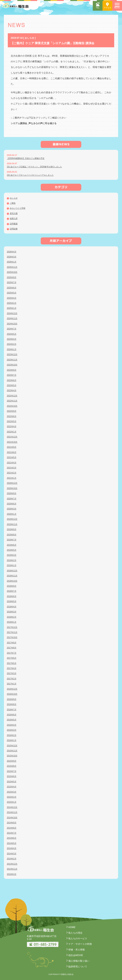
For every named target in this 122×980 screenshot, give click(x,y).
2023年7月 (12, 375)
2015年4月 (12, 787)
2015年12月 (12, 746)
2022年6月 (12, 416)
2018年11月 (12, 576)
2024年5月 (12, 334)
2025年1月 (12, 308)
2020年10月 (12, 488)
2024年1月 (12, 349)
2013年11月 (12, 869)
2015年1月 (12, 802)
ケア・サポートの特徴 (80, 944)
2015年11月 (12, 751)
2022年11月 (12, 401)
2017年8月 (12, 648)
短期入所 (14, 218)
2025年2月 (12, 303)
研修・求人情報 (77, 950)
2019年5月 (12, 550)
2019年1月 (12, 565)
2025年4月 (12, 298)
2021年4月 (12, 463)
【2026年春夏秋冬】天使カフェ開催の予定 (26, 158)
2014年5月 (12, 843)
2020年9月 (12, 493)
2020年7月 (12, 499)
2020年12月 (12, 483)
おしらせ (14, 198)
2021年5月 (12, 457)
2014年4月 (12, 848)
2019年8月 (12, 535)
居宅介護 (14, 213)
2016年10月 (12, 694)
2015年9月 (12, 761)
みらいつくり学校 (18, 208)
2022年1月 (12, 432)
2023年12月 (12, 354)
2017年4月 (12, 668)
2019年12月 (12, 519)
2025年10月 (12, 272)
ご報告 (13, 203)
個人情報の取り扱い (79, 961)
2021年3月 (12, 468)
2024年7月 (12, 329)
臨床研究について (78, 967)
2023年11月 (12, 360)
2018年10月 (12, 581)
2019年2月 (12, 560)
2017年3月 (12, 673)
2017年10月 (12, 637)
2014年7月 (12, 833)
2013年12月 (12, 864)
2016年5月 (12, 720)
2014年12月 (12, 807)
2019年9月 (12, 529)
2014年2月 (12, 859)
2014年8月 (12, 828)
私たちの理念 (75, 933)
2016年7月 (12, 710)
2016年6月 (12, 715)
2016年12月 (12, 689)
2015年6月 (12, 776)
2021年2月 (12, 473)
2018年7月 (12, 591)
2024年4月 (12, 339)
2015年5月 (12, 782)
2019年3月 (12, 555)
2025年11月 (12, 267)
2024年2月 (12, 344)
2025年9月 (12, 277)
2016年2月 (12, 735)
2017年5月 (12, 663)
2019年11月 (12, 524)
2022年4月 (12, 426)
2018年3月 (12, 612)
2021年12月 (12, 437)
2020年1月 (12, 514)
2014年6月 (12, 838)
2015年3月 (12, 792)
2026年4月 (12, 252)
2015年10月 (12, 756)
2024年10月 (12, 324)
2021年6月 (12, 452)
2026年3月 (12, 257)
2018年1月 (12, 622)
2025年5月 (12, 293)
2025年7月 (12, 282)
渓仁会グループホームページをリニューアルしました (30, 175)
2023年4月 (12, 390)
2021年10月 (12, 442)
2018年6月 (12, 596)
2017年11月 (12, 632)
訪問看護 (14, 224)
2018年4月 (12, 607)
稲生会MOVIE (76, 955)
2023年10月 (12, 365)
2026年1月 (12, 262)
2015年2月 (12, 797)
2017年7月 (12, 653)
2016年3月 (12, 730)
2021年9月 (12, 447)
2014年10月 (12, 818)
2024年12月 (12, 313)
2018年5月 (12, 601)
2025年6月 (12, 288)
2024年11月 (12, 318)
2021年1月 (12, 478)
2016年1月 (12, 740)
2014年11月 (12, 812)
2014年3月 (12, 854)
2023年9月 (12, 370)
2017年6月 (12, 658)
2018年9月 (12, 586)
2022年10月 (12, 406)
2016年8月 (12, 704)
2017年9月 (12, 643)
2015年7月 (12, 771)
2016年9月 (12, 699)
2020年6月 (12, 504)
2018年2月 (12, 617)
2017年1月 (12, 684)
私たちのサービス (78, 939)
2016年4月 (12, 725)
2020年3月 (12, 509)
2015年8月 (12, 766)
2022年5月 (12, 421)
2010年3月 (12, 874)
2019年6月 (12, 545)
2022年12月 (12, 396)
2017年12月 (12, 627)
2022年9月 (12, 411)
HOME (72, 927)
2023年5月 (12, 385)
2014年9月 (12, 823)
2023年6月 (12, 380)
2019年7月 (12, 540)
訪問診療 (14, 229)
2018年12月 (12, 571)
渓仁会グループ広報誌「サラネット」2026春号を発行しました (34, 167)
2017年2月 (12, 679)
